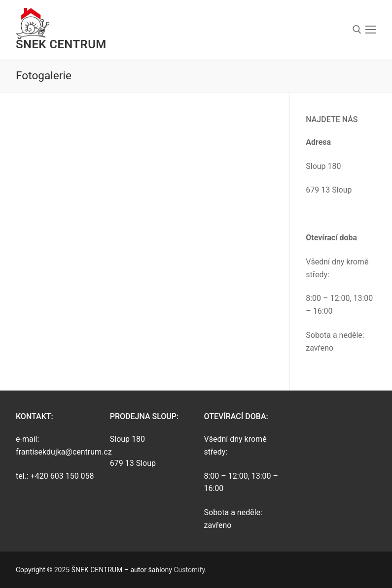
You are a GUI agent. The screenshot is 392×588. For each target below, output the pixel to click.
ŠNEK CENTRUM (61, 44)
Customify (189, 570)
